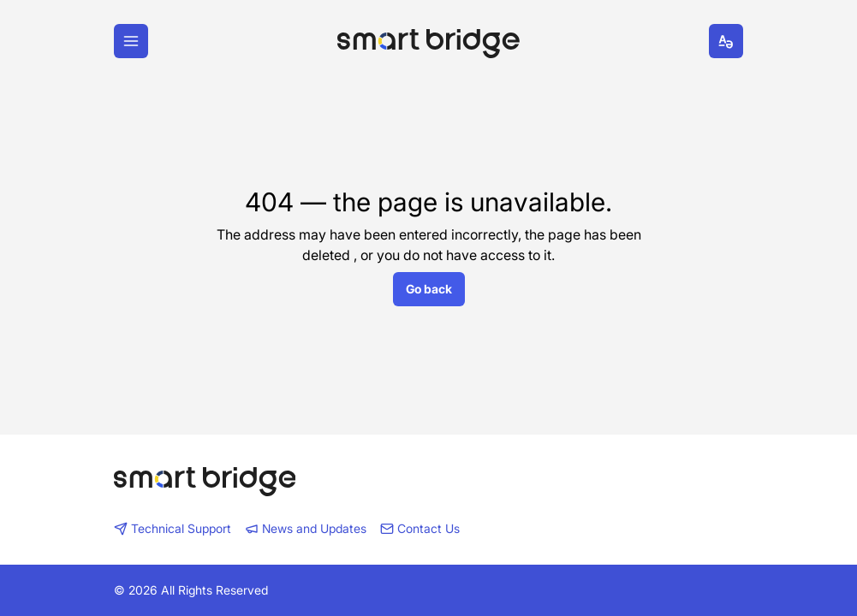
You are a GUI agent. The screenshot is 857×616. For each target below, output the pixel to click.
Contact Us (420, 528)
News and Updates (306, 528)
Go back (429, 289)
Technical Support (173, 528)
